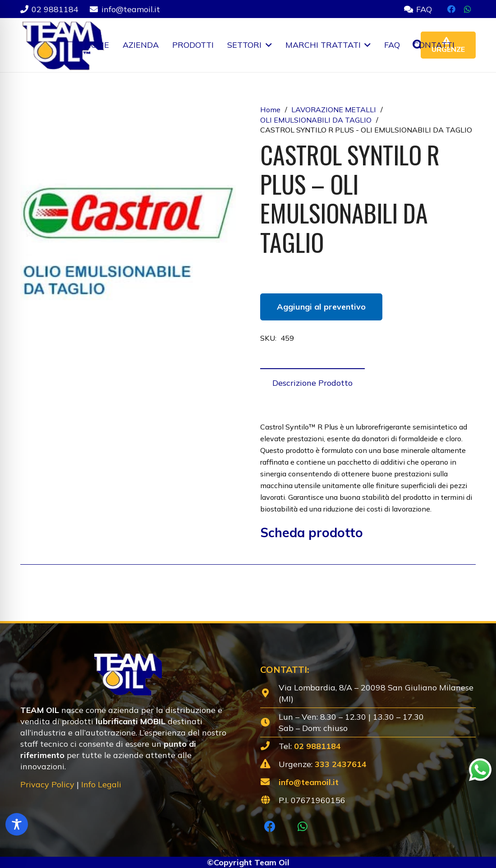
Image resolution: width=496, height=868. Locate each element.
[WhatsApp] (468, 9)
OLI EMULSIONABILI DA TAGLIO (316, 120)
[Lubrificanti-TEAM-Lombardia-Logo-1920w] (62, 45)
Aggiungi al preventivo (321, 307)
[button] (267, 45)
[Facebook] (451, 9)
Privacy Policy (47, 784)
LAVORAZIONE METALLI (334, 110)
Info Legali (101, 784)
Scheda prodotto (312, 532)
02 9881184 (317, 746)
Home (270, 110)
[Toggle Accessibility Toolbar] (17, 824)
